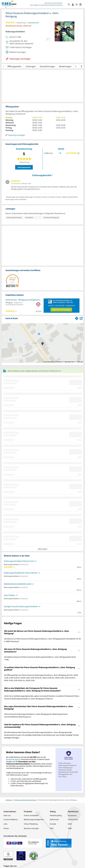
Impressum (72, 815)
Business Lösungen (31, 828)
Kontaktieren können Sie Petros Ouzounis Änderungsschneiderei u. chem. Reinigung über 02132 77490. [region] (40, 658)
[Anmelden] (74, 4)
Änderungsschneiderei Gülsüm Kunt (19, 561)
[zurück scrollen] (4, 66)
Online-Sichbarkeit (31, 815)
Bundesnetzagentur (13, 759)
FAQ (52, 828)
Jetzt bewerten (24, 167)
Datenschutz (73, 819)
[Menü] (81, 4)
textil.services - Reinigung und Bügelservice (23, 300)
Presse (6, 828)
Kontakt (53, 824)
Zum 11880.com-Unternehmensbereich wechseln (46, 5)
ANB (70, 828)
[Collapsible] (79, 632)
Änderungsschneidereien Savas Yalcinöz (21, 573)
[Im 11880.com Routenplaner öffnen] (77, 318)
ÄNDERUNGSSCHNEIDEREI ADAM (18, 584)
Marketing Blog (56, 815)
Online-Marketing (31, 824)
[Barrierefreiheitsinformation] (78, 4)
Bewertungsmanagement (34, 819)
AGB (70, 824)
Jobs (5, 824)
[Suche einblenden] (70, 4)
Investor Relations (11, 819)
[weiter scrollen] (81, 66)
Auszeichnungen (47, 66)
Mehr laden (43, 549)
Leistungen (31, 66)
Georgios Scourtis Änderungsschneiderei (21, 606)
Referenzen (54, 819)
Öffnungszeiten (14, 66)
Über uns (7, 815)
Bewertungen (65, 66)
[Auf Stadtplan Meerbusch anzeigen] (81, 318)
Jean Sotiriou (9, 595)
